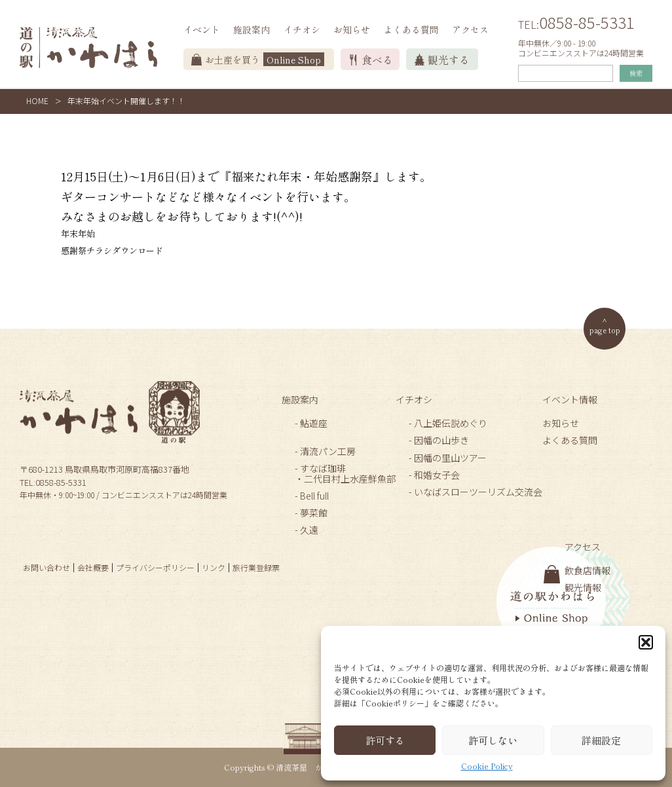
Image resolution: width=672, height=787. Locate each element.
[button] (646, 642)
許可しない (493, 740)
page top (605, 330)
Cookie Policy (487, 766)
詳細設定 (601, 740)
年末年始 (78, 233)
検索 (636, 73)
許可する (385, 740)
